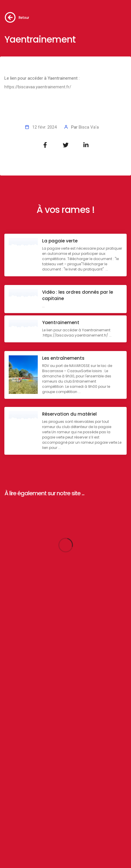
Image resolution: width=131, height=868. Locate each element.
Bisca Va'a (89, 127)
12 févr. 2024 (44, 127)
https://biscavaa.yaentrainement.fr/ (38, 87)
